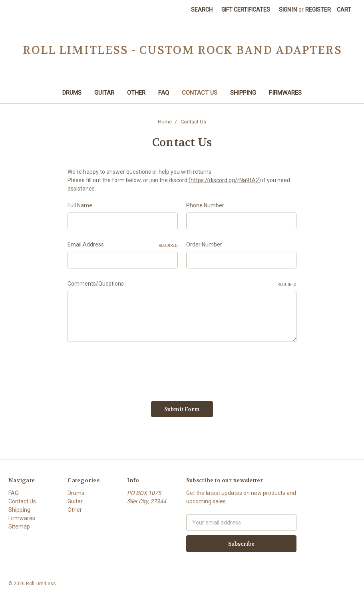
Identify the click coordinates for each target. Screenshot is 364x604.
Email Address (123, 245)
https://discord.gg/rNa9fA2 (225, 180)
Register (318, 10)
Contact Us (200, 93)
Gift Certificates (246, 10)
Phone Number (205, 205)
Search (202, 10)
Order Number (204, 244)
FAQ (164, 93)
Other (136, 93)
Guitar (104, 93)
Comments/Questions (182, 284)
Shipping (243, 93)
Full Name (80, 205)
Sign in (288, 10)
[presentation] (128, 369)
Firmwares (285, 93)
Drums (72, 93)
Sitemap (19, 527)
